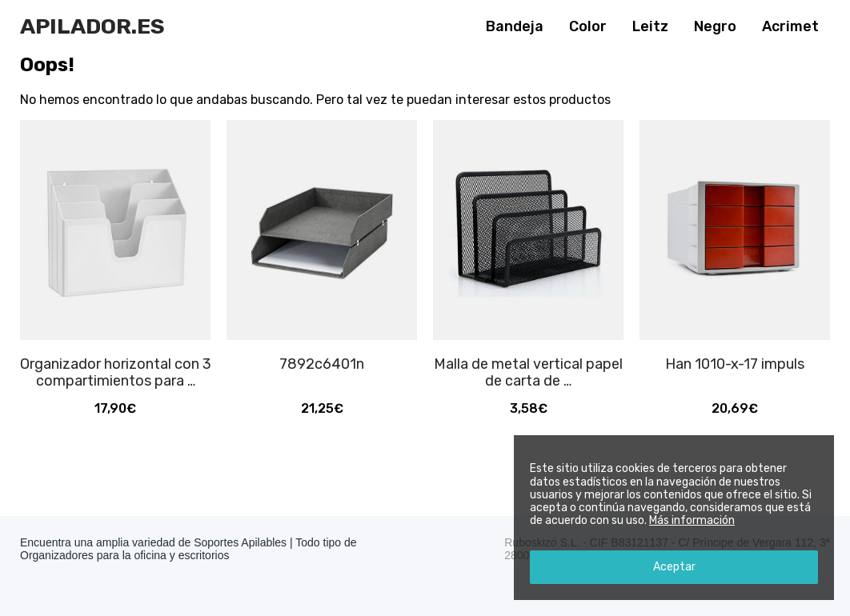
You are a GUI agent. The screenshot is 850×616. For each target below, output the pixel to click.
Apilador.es (92, 26)
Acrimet (790, 26)
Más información (692, 520)
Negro (715, 26)
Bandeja (515, 26)
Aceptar (674, 567)
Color (588, 26)
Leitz (650, 26)
